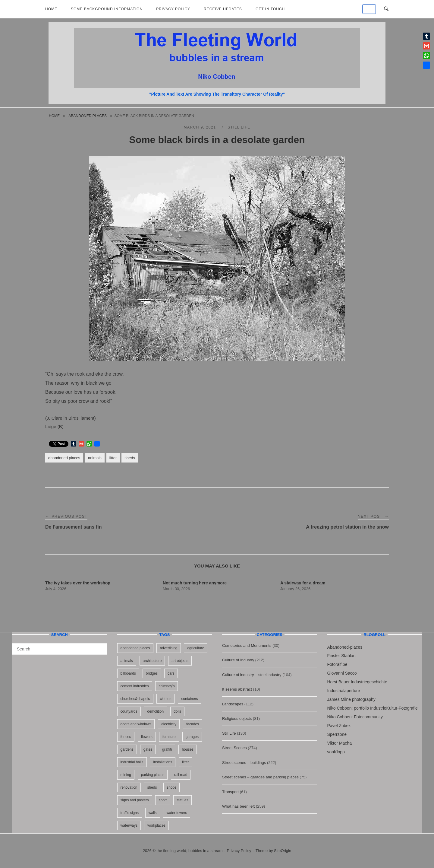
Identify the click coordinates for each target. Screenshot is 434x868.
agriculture (196, 648)
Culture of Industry (238, 660)
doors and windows (136, 724)
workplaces (156, 825)
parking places (153, 775)
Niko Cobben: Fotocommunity (355, 717)
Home (51, 9)
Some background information (107, 9)
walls (153, 813)
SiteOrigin (283, 851)
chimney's (167, 686)
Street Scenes (234, 748)
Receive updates (223, 9)
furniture (169, 737)
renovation (129, 787)
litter (113, 458)
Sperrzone (337, 734)
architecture (152, 661)
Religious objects (237, 719)
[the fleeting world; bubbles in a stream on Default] (369, 9)
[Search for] (60, 649)
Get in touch (270, 9)
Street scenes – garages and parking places (260, 777)
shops (171, 787)
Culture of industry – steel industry (252, 675)
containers (189, 699)
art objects (180, 661)
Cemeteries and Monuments (247, 645)
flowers (147, 737)
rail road (181, 775)
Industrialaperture (344, 691)
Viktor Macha (340, 743)
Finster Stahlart (342, 656)
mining (126, 775)
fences (126, 737)
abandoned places (88, 116)
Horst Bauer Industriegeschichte (357, 682)
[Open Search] (386, 9)
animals (95, 458)
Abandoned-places (345, 647)
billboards (128, 673)
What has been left (238, 806)
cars (171, 673)
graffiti (167, 749)
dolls (177, 711)
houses (188, 749)
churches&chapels (135, 699)
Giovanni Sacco (342, 673)
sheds (130, 458)
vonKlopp (336, 752)
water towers (177, 813)
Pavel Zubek (339, 726)
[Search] (100, 646)
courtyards (129, 711)
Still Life (239, 127)
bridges (152, 673)
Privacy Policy (173, 9)
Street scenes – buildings (244, 763)
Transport (230, 792)
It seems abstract (237, 689)
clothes (165, 699)
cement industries (135, 686)
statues (182, 800)
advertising (168, 648)
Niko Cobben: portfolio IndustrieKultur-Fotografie (373, 708)
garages (192, 737)
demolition (155, 711)
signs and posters (135, 800)
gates (148, 749)
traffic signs (130, 813)
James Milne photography (351, 699)
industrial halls (132, 762)
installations (163, 762)
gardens (127, 749)
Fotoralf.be (337, 664)
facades (193, 724)
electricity (169, 724)
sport (163, 800)
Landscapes (233, 704)
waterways (129, 825)
